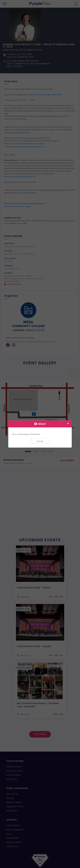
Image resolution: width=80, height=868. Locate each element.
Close (40, 441)
